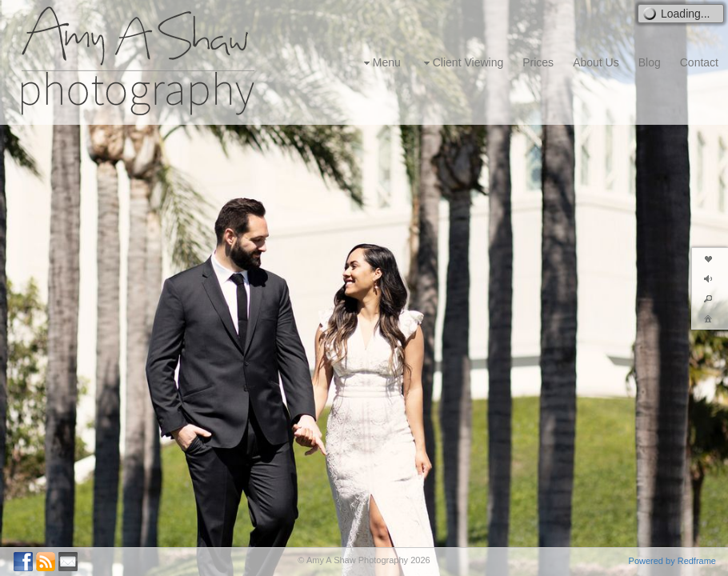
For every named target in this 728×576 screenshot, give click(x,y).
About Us (596, 62)
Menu (380, 63)
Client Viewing (462, 63)
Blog (650, 62)
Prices (538, 62)
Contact (699, 62)
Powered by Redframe (672, 561)
